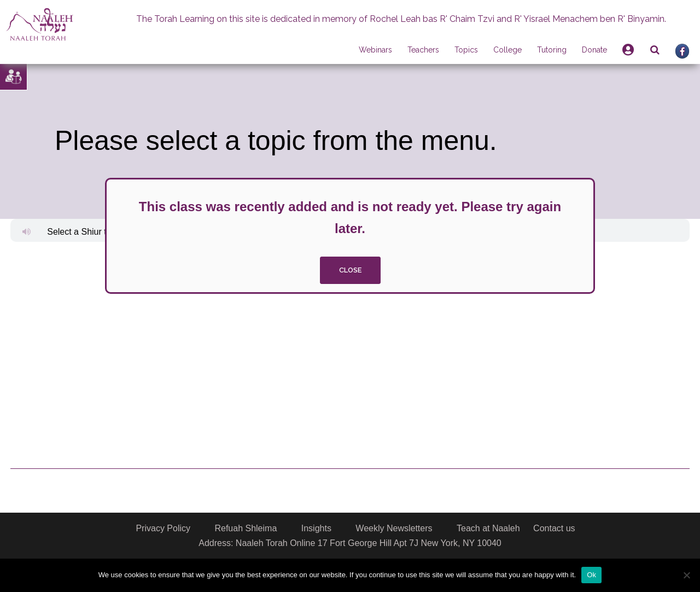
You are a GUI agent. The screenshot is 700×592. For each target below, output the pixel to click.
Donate (594, 50)
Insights (316, 528)
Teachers (423, 50)
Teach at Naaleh (488, 528)
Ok (591, 575)
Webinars (375, 50)
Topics (466, 50)
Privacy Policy (163, 528)
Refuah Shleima (246, 528)
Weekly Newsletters (394, 528)
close (350, 270)
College (507, 50)
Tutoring (552, 50)
